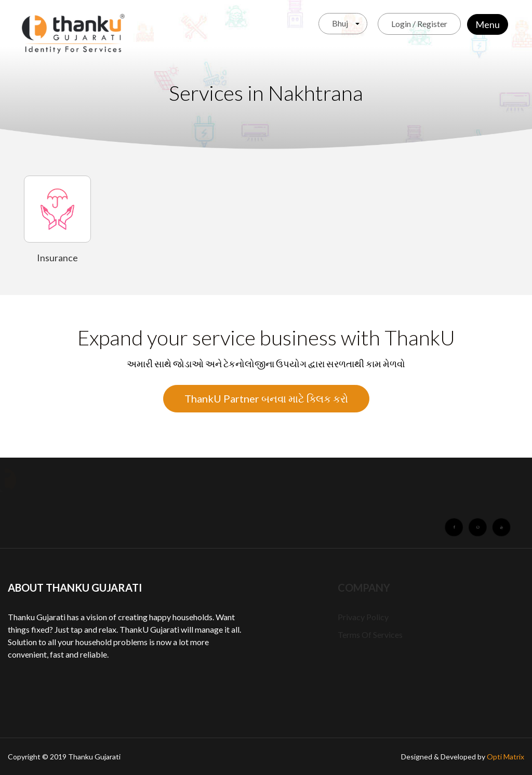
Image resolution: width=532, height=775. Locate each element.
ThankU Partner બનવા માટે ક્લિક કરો (266, 398)
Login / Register (419, 24)
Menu (488, 24)
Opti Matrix (506, 757)
